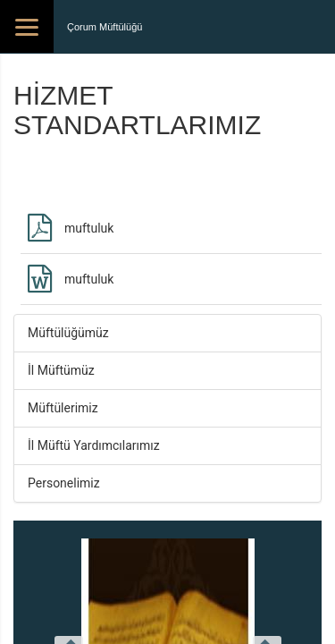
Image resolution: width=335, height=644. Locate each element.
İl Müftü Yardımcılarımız (94, 445)
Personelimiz (64, 483)
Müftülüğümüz (68, 333)
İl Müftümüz (61, 370)
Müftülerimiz (63, 408)
